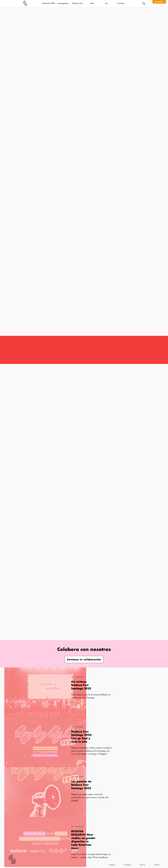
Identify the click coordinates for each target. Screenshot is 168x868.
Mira (92, 3)
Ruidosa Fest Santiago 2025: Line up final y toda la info (82, 737)
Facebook (112, 865)
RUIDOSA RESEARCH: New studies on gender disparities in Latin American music (83, 840)
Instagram (127, 865)
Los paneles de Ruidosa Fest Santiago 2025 (81, 785)
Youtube (157, 865)
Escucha (121, 3)
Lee (107, 3)
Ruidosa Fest (78, 3)
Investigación (63, 3)
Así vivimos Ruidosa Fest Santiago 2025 (81, 685)
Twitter (142, 865)
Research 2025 (49, 3)
